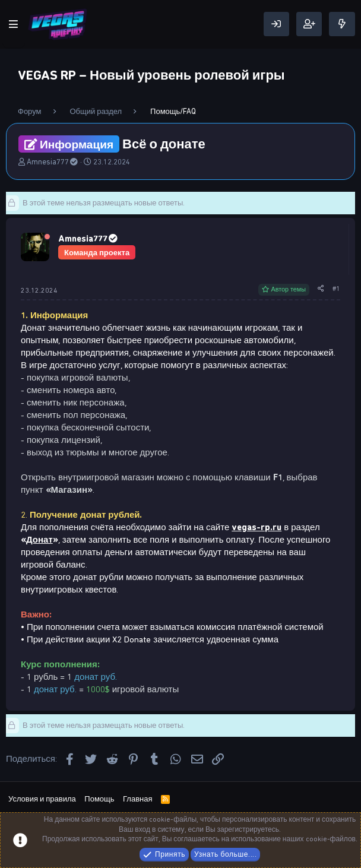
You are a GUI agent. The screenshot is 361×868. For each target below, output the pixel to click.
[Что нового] (342, 24)
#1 (336, 289)
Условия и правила (42, 799)
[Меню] (14, 24)
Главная (137, 799)
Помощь (99, 799)
